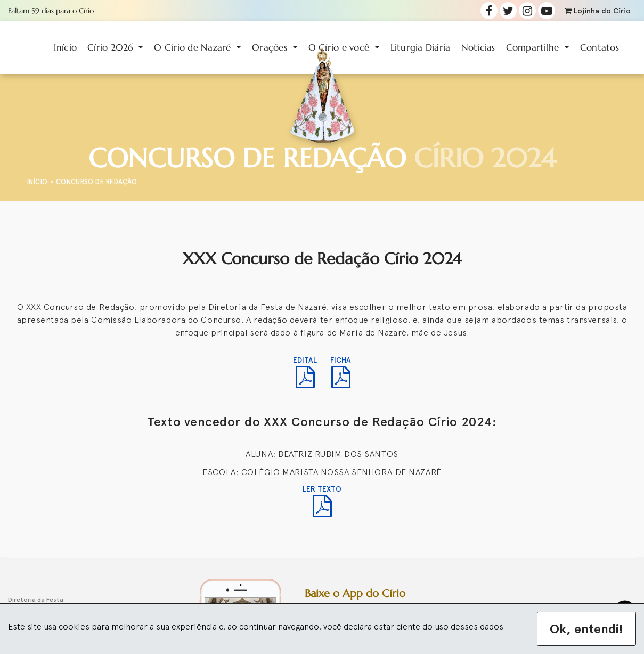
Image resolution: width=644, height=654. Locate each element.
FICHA (341, 372)
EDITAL (305, 372)
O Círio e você (340, 47)
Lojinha (598, 11)
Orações (271, 47)
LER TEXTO (322, 501)
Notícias (478, 47)
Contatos (600, 47)
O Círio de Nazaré (194, 47)
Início (66, 47)
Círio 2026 (112, 47)
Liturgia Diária (421, 47)
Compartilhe (534, 47)
